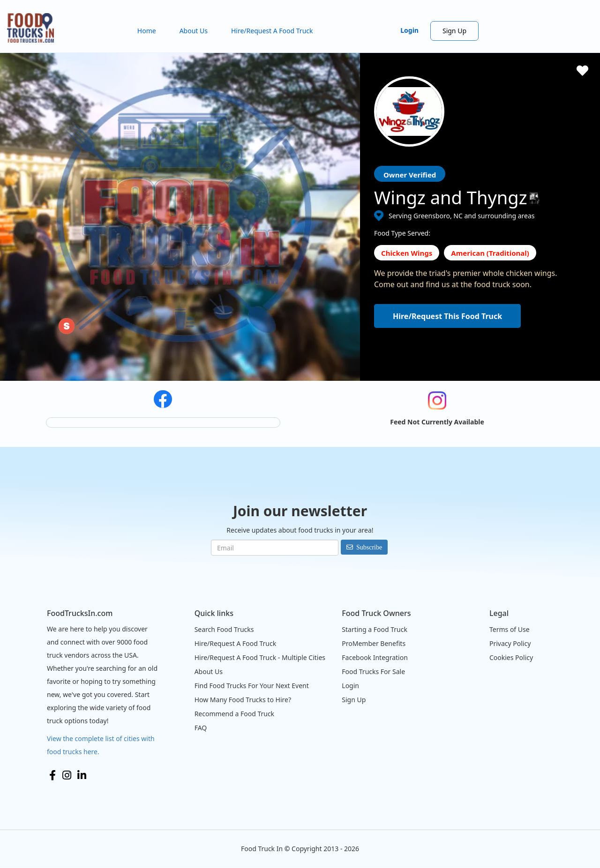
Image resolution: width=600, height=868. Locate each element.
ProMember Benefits (374, 643)
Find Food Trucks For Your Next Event (252, 686)
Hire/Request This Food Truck (447, 316)
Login (409, 30)
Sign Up (454, 31)
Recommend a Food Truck (234, 714)
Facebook (52, 775)
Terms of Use (510, 629)
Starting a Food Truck (375, 629)
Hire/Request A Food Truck (272, 31)
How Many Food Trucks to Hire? (243, 700)
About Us (194, 31)
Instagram (67, 775)
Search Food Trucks (224, 629)
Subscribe (369, 547)
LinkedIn (82, 775)
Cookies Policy (511, 657)
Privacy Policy (510, 643)
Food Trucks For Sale (373, 671)
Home (147, 31)
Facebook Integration (375, 657)
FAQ (201, 728)
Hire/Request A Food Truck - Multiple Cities (260, 657)
